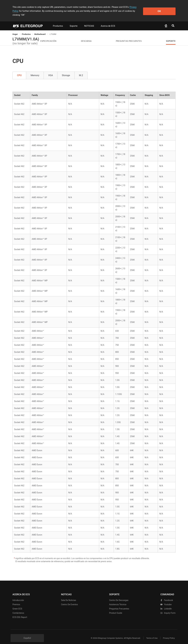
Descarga (86, 37)
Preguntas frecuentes (119, 605)
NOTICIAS (89, 22)
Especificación (48, 37)
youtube (166, 601)
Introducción (18, 596)
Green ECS (17, 605)
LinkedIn (166, 605)
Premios (16, 601)
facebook (167, 596)
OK (164, 9)
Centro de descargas (119, 596)
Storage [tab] (66, 71)
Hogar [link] (15, 30)
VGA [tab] (51, 71)
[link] (26, 30)
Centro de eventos (69, 601)
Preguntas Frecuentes (129, 37)
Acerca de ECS (108, 22)
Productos (58, 22)
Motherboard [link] (40, 30)
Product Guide (116, 609)
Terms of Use (151, 634)
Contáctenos (18, 609)
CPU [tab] (19, 71)
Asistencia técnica (118, 601)
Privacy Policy (136, 7)
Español (27, 634)
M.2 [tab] (81, 71)
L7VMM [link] (53, 30)
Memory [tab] (35, 71)
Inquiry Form (168, 609)
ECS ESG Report (20, 613)
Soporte (74, 22)
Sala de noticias (69, 596)
